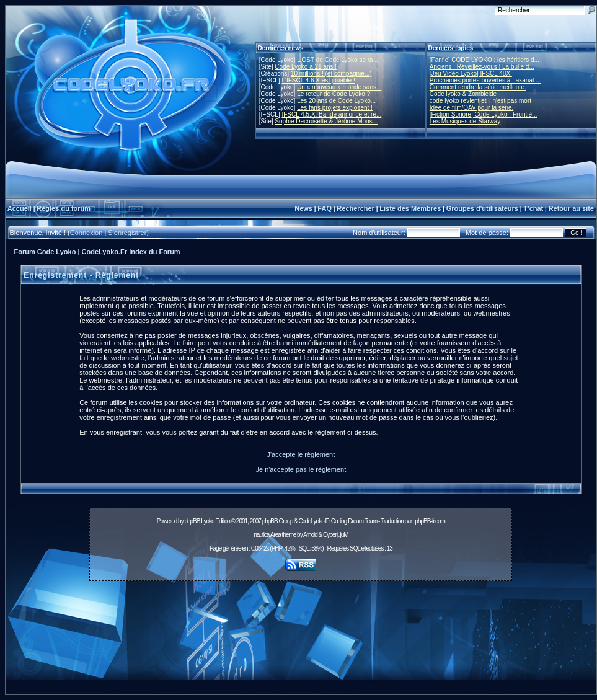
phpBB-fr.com (430, 521)
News (303, 208)
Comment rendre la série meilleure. (478, 87)
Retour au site (571, 208)
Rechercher (356, 208)
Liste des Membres (410, 208)
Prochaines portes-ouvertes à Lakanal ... (485, 80)
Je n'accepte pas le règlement (301, 469)
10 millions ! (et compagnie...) (331, 73)
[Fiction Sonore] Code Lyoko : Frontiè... (484, 114)
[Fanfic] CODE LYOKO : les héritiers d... (484, 60)
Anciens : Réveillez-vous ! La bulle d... (482, 67)
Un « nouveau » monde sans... (339, 87)
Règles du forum (64, 208)
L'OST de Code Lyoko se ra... (338, 60)
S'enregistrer (127, 233)
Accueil (20, 208)
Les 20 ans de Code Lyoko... (336, 101)
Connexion (86, 233)
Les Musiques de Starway (465, 121)
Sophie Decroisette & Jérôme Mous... (326, 121)
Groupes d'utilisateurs (482, 208)
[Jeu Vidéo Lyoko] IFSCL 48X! (471, 73)
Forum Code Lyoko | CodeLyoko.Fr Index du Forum (97, 252)
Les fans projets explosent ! (335, 108)
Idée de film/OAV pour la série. (471, 108)
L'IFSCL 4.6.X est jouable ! (318, 80)
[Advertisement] (301, 641)
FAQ (325, 208)
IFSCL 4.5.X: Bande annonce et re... (331, 114)
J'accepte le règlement (301, 454)
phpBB (192, 521)
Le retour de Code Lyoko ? (334, 94)
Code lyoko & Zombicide (463, 94)
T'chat (533, 208)
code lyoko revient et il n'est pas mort (480, 101)
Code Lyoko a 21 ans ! (306, 67)
